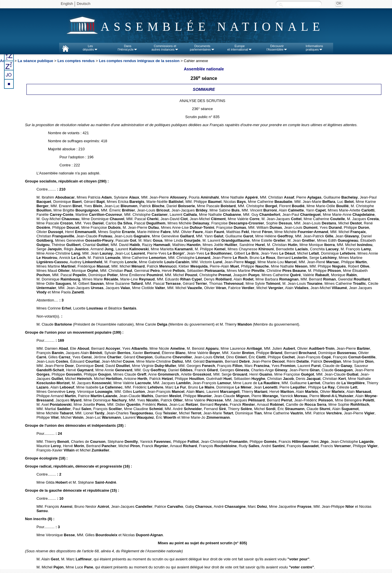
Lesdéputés (90, 48)
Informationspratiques (314, 48)
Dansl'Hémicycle (128, 48)
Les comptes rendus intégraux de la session (140, 61)
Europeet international (240, 48)
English (67, 4)
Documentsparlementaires (202, 48)
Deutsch (84, 4)
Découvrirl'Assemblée (277, 48)
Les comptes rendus (76, 61)
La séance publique (35, 61)
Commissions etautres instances (165, 48)
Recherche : (281, 4)
